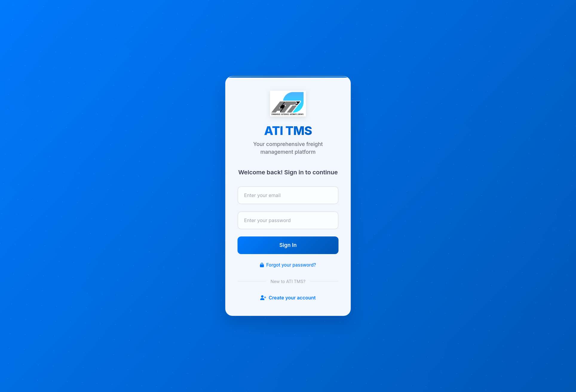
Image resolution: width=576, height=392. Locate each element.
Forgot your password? (288, 265)
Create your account (288, 298)
